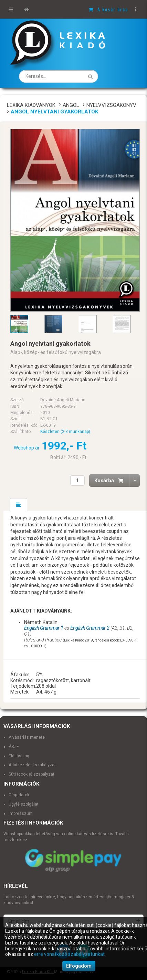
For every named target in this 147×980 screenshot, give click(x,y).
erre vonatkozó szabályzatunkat (69, 954)
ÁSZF (14, 747)
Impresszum (21, 814)
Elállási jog (19, 756)
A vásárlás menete (27, 737)
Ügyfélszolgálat (24, 804)
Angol (71, 105)
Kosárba (112, 481)
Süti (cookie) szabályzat (31, 774)
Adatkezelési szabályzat (32, 765)
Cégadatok (19, 795)
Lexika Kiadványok (31, 105)
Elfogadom (79, 966)
